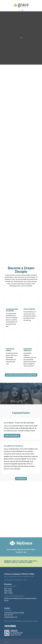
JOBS (30, 561)
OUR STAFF (24, 561)
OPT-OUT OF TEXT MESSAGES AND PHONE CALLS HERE (21, 621)
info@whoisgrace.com (11, 617)
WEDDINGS (8, 562)
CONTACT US (7, 642)
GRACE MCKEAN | (16, 580)
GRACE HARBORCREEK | (11, 577)
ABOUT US (16, 561)
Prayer (33, 549)
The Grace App (11, 549)
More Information (12, 436)
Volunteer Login (21, 552)
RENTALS (15, 562)
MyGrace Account (23, 549)
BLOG (35, 561)
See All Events (21, 479)
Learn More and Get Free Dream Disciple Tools (21, 375)
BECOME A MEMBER (26, 562)
